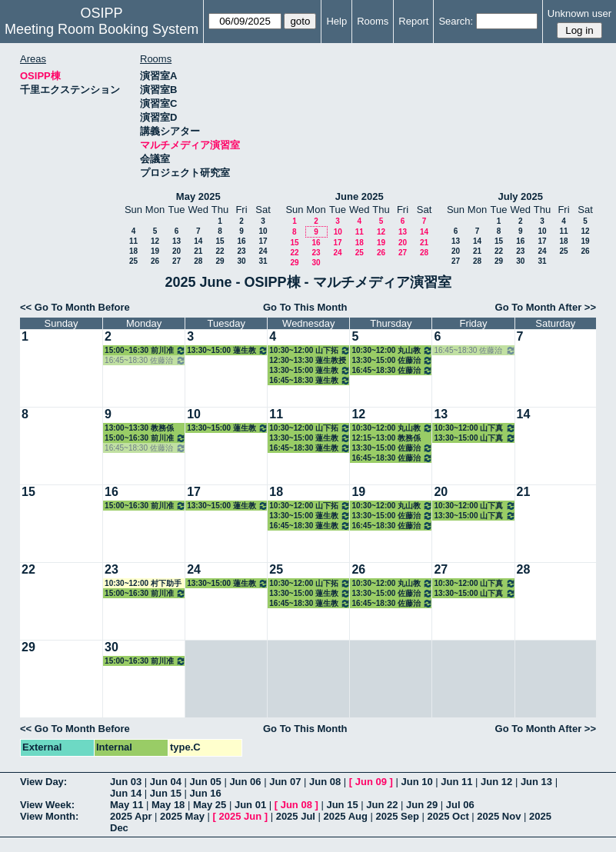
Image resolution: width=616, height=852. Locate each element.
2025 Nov (499, 816)
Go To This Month (305, 307)
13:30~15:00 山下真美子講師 (474, 438)
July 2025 (520, 196)
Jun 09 (371, 782)
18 (133, 251)
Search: (456, 21)
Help (336, 21)
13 (176, 241)
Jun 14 (126, 793)
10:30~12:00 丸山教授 (392, 350)
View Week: (47, 805)
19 (155, 251)
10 (263, 231)
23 (241, 251)
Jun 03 (126, 782)
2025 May (182, 816)
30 (241, 261)
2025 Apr (131, 816)
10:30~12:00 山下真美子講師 (474, 428)
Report (413, 21)
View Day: (43, 782)
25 (133, 261)
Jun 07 (285, 782)
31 (263, 261)
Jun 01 (250, 805)
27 (176, 261)
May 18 (168, 805)
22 (220, 251)
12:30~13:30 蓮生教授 (308, 360)
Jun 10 (416, 782)
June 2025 (360, 196)
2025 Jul (296, 816)
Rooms (373, 21)
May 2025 (198, 196)
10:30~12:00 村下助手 (143, 583)
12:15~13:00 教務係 (386, 438)
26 (155, 261)
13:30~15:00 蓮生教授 (228, 350)
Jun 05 (206, 782)
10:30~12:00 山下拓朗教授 (310, 350)
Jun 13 (536, 782)
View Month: (49, 816)
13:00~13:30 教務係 (139, 428)
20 (176, 251)
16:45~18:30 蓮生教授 (310, 380)
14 (198, 241)
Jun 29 (422, 805)
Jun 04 (166, 782)
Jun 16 (206, 793)
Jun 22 (382, 805)
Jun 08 (325, 782)
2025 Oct (448, 816)
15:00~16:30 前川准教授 (145, 350)
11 (133, 241)
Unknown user (579, 13)
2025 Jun (240, 816)
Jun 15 (166, 793)
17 (263, 241)
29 (220, 261)
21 (198, 251)
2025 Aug (346, 816)
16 (241, 241)
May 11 (127, 805)
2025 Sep (398, 816)
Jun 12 (496, 782)
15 (220, 241)
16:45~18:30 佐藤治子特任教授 (145, 360)
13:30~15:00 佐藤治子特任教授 (392, 360)
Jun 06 (245, 782)
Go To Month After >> (546, 307)
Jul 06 (460, 805)
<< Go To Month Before (75, 307)
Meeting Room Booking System (102, 29)
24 (263, 251)
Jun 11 (456, 782)
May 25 (210, 805)
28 (198, 261)
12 (155, 241)
